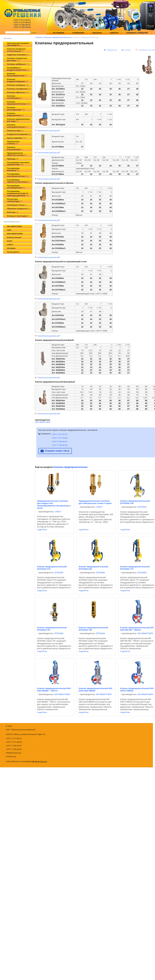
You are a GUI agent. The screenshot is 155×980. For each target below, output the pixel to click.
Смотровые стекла (17, 205)
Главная (39, 37)
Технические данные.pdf (49, 131)
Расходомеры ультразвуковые (16, 187)
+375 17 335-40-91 (60, 442)
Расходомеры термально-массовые (18, 181)
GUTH (9, 241)
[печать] (126, 50)
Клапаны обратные (18, 92)
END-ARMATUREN (15, 234)
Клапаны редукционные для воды (18, 120)
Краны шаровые (16, 138)
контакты (97, 33)
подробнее (42, 530)
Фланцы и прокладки (18, 216)
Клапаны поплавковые (15, 97)
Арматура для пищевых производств (18, 44)
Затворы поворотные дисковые (17, 59)
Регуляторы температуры (15, 200)
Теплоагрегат (13, 252)
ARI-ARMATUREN (14, 226)
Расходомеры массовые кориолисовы (18, 163)
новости (114, 33)
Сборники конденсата (19, 208)
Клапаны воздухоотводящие (17, 80)
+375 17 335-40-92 (60, 445)
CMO (9, 230)
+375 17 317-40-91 (60, 434)
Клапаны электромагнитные (17, 126)
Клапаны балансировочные (17, 74)
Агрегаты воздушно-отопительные (16, 50)
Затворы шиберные (18, 64)
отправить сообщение (137, 33)
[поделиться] (110, 50)
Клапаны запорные (18, 85)
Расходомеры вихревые (13, 169)
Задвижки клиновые (18, 55)
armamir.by (11, 756)
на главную (59, 33)
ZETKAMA (11, 248)
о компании (78, 33)
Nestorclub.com (41, 761)
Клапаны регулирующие (16, 108)
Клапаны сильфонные (19, 89)
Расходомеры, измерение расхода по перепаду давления (18, 193)
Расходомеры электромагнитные (18, 175)
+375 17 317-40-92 (60, 438)
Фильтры (13, 212)
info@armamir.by (13, 753)
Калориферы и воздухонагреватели (18, 69)
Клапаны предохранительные (19, 103)
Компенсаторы (15, 131)
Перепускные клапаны (13, 142)
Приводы (13, 159)
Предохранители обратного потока (17, 154)
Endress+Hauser (14, 237)
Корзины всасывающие (15, 148)
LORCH (10, 245)
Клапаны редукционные (15, 114)
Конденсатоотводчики (19, 134)
